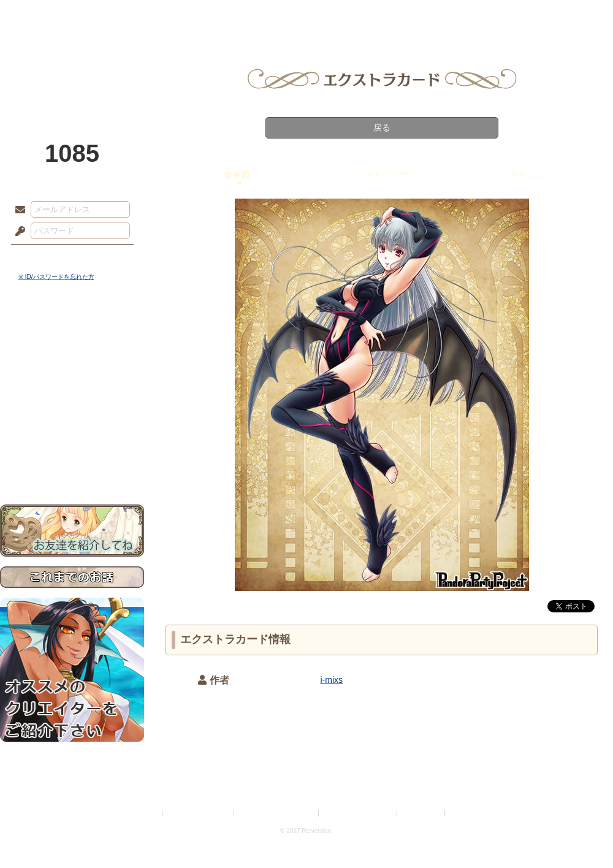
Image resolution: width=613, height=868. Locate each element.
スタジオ (394, 15)
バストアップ (382, 175)
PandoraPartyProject (72, 67)
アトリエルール (72, 411)
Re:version (466, 813)
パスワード (17, 232)
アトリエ (306, 15)
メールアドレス (17, 210)
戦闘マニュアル (72, 426)
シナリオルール (72, 396)
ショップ (481, 15)
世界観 (72, 334)
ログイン (43, 257)
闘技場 (569, 15)
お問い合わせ (72, 466)
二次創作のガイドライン (359, 813)
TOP (44, 15)
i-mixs (332, 680)
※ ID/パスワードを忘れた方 (56, 277)
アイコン (527, 175)
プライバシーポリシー (199, 813)
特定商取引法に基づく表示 (277, 813)
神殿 (132, 15)
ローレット (219, 15)
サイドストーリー (72, 356)
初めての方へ (72, 445)
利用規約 (145, 813)
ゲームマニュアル (72, 377)
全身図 (237, 175)
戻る (382, 128)
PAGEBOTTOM (582, 834)
